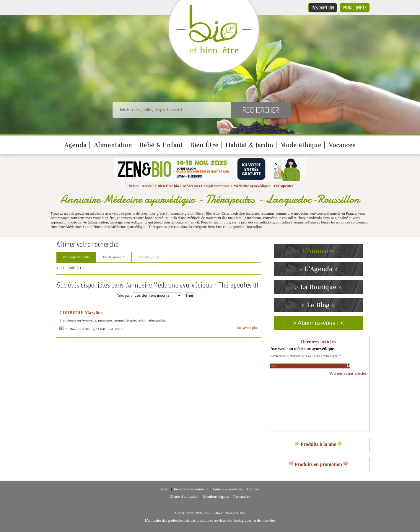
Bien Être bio (168, 186)
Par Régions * (114, 257)
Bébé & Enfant (161, 145)
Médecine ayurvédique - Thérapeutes (263, 186)
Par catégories (148, 257)
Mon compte (355, 8)
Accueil (148, 186)
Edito (165, 489)
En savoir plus (247, 328)
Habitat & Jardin (249, 145)
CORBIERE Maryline (81, 312)
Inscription (323, 8)
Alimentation (113, 145)
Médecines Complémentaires (206, 186)
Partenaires (242, 497)
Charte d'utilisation (184, 497)
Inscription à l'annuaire (191, 489)
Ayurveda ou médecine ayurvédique (302, 349)
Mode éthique (301, 145)
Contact (253, 489)
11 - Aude (68, 268)
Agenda (75, 145)
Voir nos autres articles (348, 373)
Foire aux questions (228, 489)
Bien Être (204, 145)
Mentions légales (216, 497)
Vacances (342, 145)
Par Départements (76, 257)
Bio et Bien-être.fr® (230, 513)
